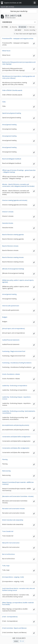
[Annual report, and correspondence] (13, 329)
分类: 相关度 (18, 30)
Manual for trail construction (11, 543)
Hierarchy (13, 27)
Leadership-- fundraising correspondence (15, 386)
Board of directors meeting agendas (13, 235)
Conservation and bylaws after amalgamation (16, 448)
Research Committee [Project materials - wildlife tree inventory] (18, 483)
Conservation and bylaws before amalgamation (16, 437)
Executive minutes (8, 223)
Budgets (5, 317)
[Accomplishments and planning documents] (16, 425)
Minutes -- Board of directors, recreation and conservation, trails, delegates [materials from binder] (18, 185)
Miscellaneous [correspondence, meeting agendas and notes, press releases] (19, 77)
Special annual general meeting (12, 113)
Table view (31, 27)
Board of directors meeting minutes (13, 257)
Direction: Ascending (30, 30)
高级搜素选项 (7, 22)
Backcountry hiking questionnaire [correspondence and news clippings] (19, 63)
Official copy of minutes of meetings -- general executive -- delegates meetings (19, 171)
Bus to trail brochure (8, 554)
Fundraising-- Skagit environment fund (14, 351)
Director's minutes (8, 212)
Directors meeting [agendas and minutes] (15, 200)
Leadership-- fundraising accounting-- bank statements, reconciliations (19, 412)
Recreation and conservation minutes (14, 509)
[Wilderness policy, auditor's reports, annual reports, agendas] (18, 281)
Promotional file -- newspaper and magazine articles (18, 39)
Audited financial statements (11, 340)
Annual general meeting (9, 125)
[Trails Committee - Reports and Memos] (14, 628)
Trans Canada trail (8, 531)
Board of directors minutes (10, 246)
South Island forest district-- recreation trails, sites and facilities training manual (19, 589)
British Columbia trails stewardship (13, 520)
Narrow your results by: (19, 11)
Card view (22, 27)
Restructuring (6, 471)
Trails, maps (6, 566)
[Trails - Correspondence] (10, 617)
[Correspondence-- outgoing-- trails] (13, 577)
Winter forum (6, 51)
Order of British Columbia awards (12, 90)
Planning (5, 459)
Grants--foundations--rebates (11, 374)
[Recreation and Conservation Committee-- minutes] (18, 496)
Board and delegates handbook (12, 159)
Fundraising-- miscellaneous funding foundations (17, 363)
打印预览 (5, 27)
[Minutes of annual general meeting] (13, 269)
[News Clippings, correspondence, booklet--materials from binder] (18, 604)
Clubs (4, 102)
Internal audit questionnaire (11, 306)
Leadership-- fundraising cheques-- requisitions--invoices (17, 398)
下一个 (22, 641)
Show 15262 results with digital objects (25, 34)
